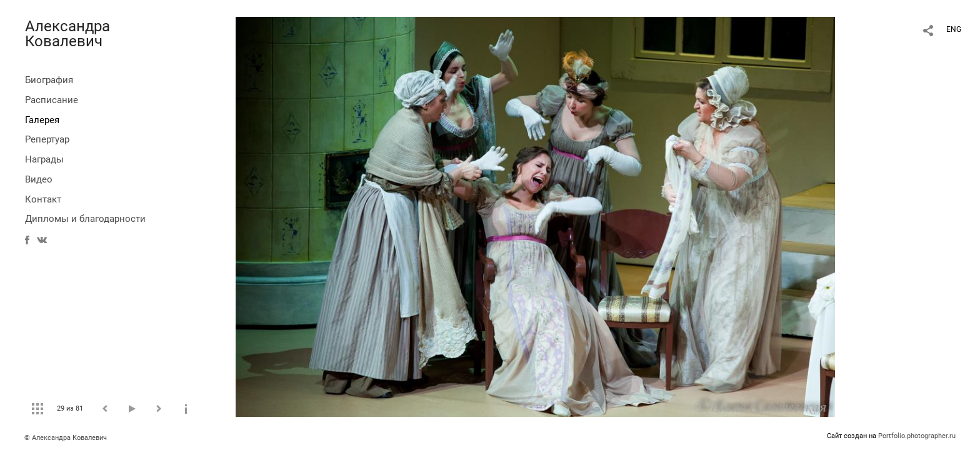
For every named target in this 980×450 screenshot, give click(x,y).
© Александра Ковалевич (66, 438)
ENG (954, 29)
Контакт (43, 199)
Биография (49, 80)
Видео (39, 179)
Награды (44, 159)
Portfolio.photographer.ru (917, 436)
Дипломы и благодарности (85, 219)
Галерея (42, 120)
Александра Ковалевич (67, 34)
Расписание (52, 100)
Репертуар (47, 139)
